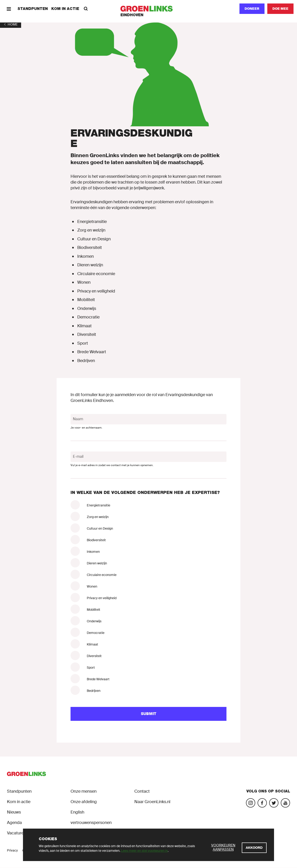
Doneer (252, 9)
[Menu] (9, 9)
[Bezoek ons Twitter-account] (274, 803)
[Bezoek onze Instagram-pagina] (251, 803)
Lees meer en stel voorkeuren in (144, 851)
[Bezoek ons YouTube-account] (285, 803)
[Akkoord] (254, 848)
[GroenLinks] (149, 9)
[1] (11, 24)
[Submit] (148, 714)
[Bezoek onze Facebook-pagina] (262, 803)
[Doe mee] (280, 9)
